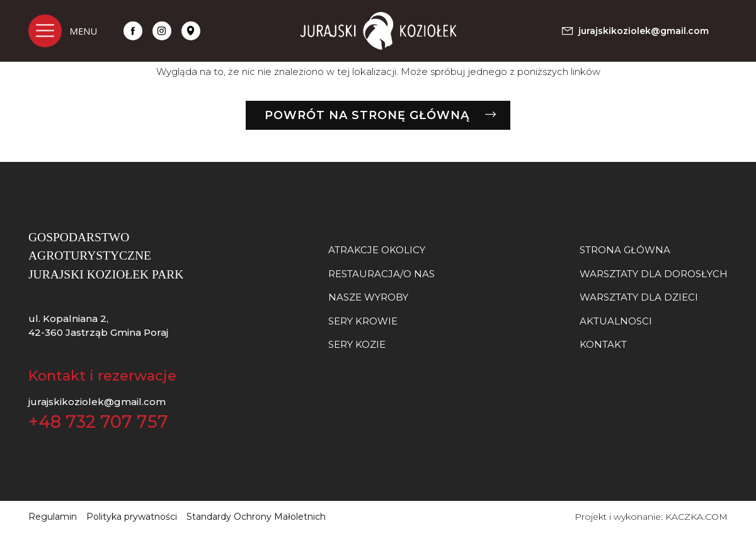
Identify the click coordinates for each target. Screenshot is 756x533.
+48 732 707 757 (98, 422)
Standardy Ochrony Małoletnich (256, 517)
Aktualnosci (616, 321)
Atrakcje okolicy (377, 250)
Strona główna (625, 250)
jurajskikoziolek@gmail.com (97, 402)
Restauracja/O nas (381, 274)
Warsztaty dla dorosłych (654, 274)
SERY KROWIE (363, 321)
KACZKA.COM (696, 517)
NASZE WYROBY (368, 297)
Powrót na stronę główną (367, 115)
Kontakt (603, 344)
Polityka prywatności (132, 517)
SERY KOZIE (357, 344)
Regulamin (53, 517)
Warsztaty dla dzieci (639, 297)
